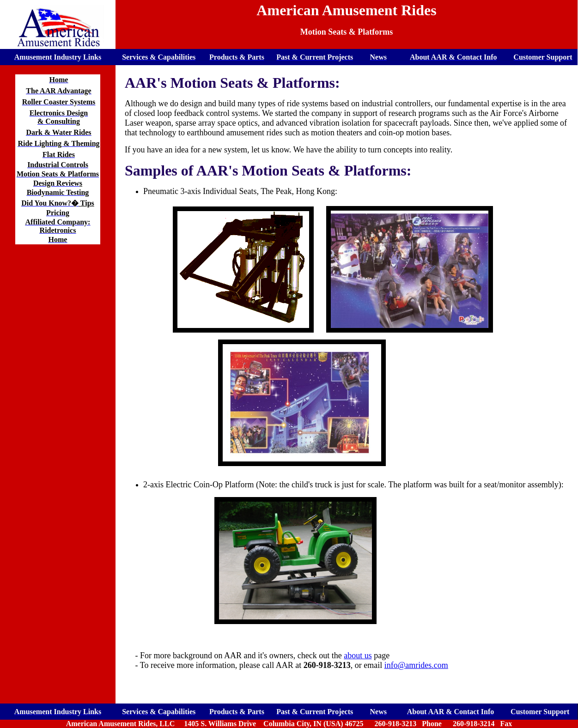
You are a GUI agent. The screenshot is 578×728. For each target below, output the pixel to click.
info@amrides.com (416, 665)
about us (358, 655)
